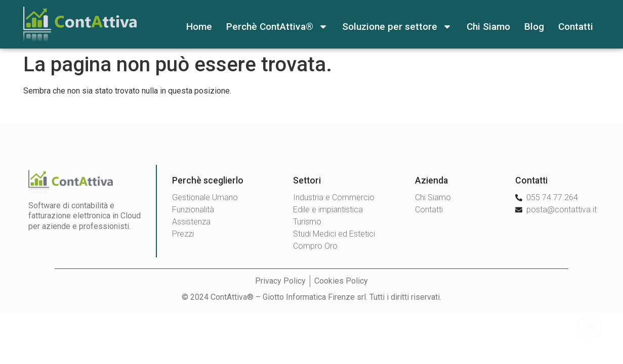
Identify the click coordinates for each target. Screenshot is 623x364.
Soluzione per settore (397, 27)
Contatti (576, 27)
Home (199, 27)
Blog (534, 27)
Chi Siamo (488, 27)
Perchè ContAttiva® (277, 27)
